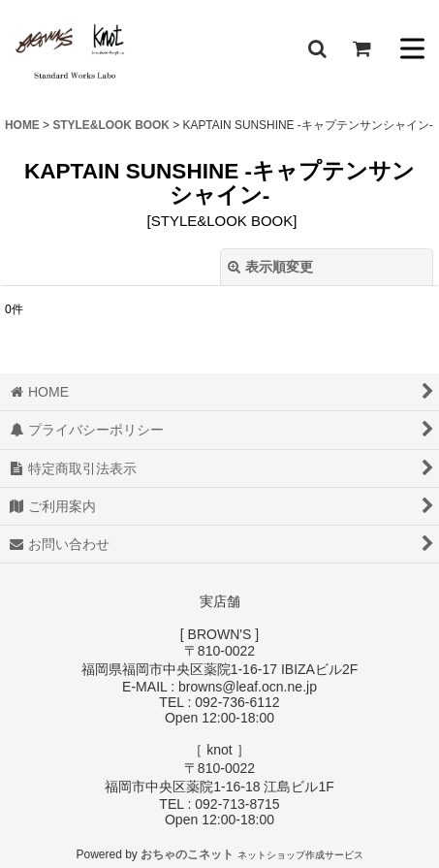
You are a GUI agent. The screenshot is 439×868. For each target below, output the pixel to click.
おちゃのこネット (187, 854)
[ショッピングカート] (361, 48)
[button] (317, 48)
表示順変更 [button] (270, 267)
